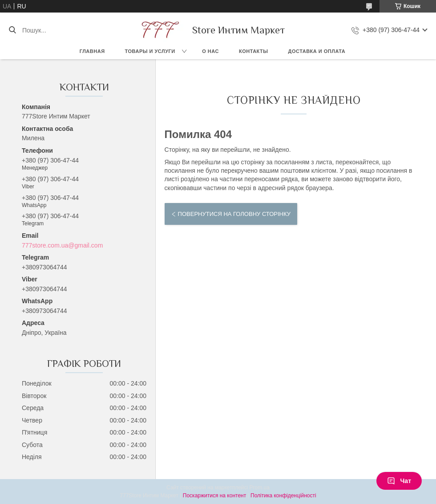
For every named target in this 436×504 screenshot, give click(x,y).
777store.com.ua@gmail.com (62, 245)
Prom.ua (260, 488)
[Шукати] (12, 30)
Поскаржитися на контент (214, 496)
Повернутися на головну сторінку (234, 214)
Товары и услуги (150, 51)
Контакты (254, 51)
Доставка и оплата (317, 51)
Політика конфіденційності (283, 496)
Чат (399, 481)
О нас (210, 51)
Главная (92, 51)
